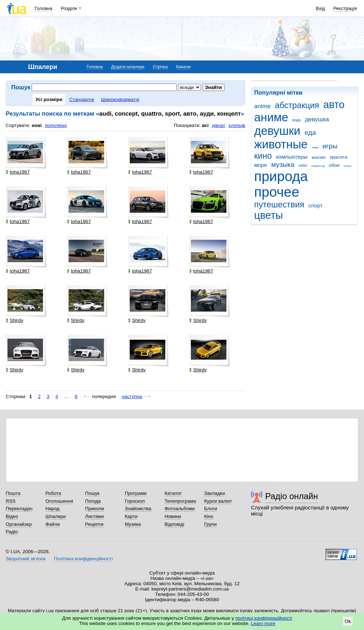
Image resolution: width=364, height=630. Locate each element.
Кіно (209, 516)
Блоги (211, 509)
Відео (12, 516)
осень (348, 166)
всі (205, 125)
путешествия (279, 205)
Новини (173, 516)
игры (330, 146)
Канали (184, 67)
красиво (319, 157)
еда (310, 133)
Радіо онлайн (292, 496)
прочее (277, 192)
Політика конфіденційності (83, 559)
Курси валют (218, 501)
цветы (269, 215)
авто (334, 105)
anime (262, 106)
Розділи (69, 8)
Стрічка (160, 67)
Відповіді (175, 524)
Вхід (321, 8)
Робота (53, 493)
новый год (318, 166)
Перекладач (19, 509)
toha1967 (18, 172)
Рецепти (94, 524)
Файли (53, 524)
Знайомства (138, 509)
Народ (53, 509)
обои (334, 165)
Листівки (94, 516)
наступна (132, 396)
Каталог (173, 493)
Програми (136, 493)
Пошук (92, 493)
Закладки (214, 493)
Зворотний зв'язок (26, 559)
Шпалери (56, 516)
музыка (283, 165)
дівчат (219, 125)
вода (297, 120)
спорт (316, 205)
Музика (133, 524)
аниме (271, 117)
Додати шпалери (128, 67)
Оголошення (59, 501)
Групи (210, 524)
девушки (277, 131)
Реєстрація (345, 8)
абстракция (297, 105)
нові (37, 125)
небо (303, 165)
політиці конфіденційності (264, 618)
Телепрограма (180, 501)
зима (315, 147)
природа (281, 176)
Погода (93, 501)
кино (263, 156)
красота (338, 157)
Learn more (263, 623)
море (261, 165)
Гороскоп (135, 501)
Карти (131, 516)
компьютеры (292, 157)
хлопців (237, 125)
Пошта (13, 493)
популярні (56, 125)
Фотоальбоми (180, 509)
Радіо (12, 532)
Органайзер (19, 524)
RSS (11, 501)
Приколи (94, 509)
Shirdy (14, 320)
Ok (348, 621)
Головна (44, 8)
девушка (317, 119)
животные (281, 144)
